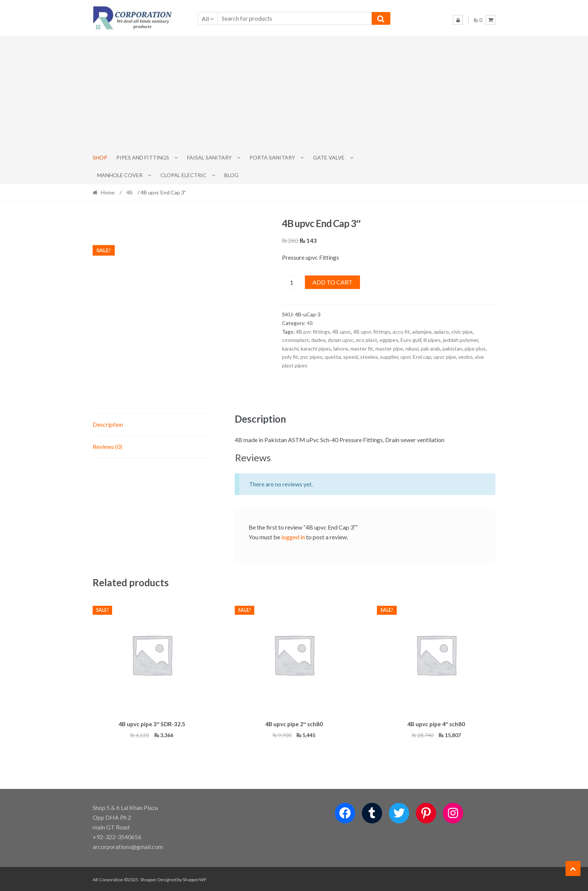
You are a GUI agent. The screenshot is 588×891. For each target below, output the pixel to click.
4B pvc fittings (313, 332)
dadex (318, 340)
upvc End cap (416, 357)
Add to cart (332, 282)
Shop (100, 157)
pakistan (452, 348)
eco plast (367, 340)
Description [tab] (108, 424)
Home (108, 192)
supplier (389, 357)
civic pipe (462, 332)
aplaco (441, 332)
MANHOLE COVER (120, 175)
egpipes (389, 340)
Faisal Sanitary (209, 157)
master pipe (389, 348)
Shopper (148, 878)
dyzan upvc (341, 340)
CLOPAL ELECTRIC (184, 175)
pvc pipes (311, 357)
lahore (341, 348)
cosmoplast (295, 340)
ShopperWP (194, 878)
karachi (290, 348)
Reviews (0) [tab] (107, 446)
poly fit (290, 357)
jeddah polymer (460, 340)
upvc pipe (445, 357)
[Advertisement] (294, 93)
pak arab (430, 348)
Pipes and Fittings (143, 157)
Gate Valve (329, 157)
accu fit (401, 332)
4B (130, 192)
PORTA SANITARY (272, 157)
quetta (333, 357)
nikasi (412, 348)
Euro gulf (411, 340)
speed (350, 357)
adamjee (422, 332)
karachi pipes (316, 348)
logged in (293, 537)
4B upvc (342, 332)
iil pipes (432, 340)
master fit (362, 348)
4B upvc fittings (372, 332)
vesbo (465, 357)
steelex (369, 357)
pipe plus (475, 348)
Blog (231, 175)
